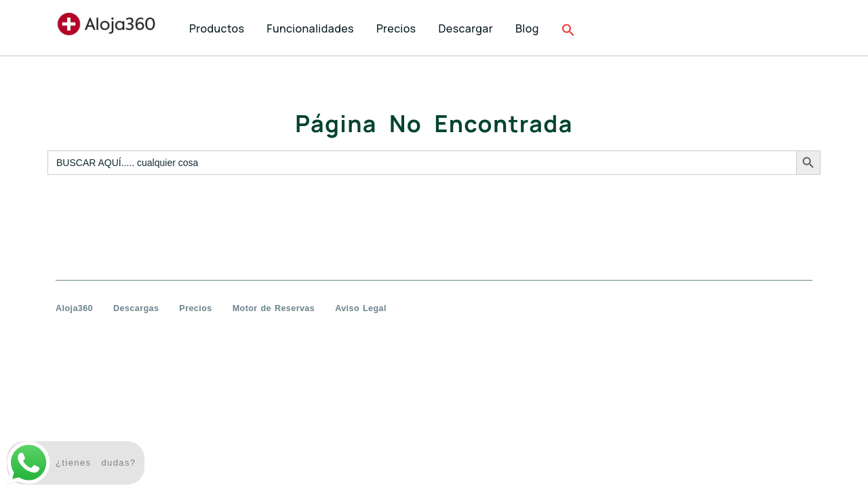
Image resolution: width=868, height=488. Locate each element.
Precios (195, 308)
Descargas (136, 308)
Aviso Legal (361, 308)
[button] (569, 29)
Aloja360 (74, 308)
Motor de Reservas (274, 308)
